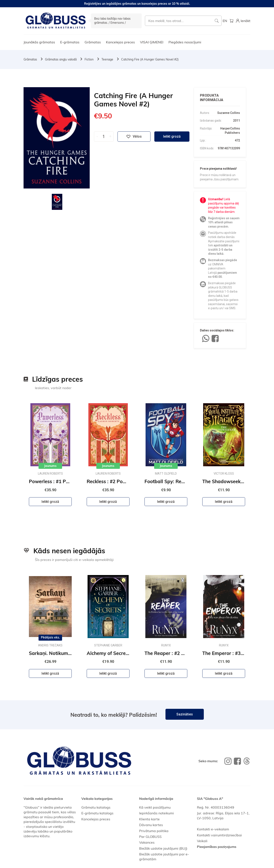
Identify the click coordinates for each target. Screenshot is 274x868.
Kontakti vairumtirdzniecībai (219, 835)
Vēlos (134, 137)
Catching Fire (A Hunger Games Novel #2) (150, 59)
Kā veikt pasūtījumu (155, 807)
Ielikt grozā (172, 136)
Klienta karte (149, 819)
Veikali (202, 841)
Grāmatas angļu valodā (61, 59)
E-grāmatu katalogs (97, 813)
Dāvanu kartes (151, 825)
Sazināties (185, 714)
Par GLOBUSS (150, 837)
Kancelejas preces (120, 42)
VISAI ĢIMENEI (152, 42)
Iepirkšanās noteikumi (156, 813)
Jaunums (50, 466)
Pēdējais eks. (50, 637)
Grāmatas (93, 42)
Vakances (147, 842)
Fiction (89, 59)
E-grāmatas (70, 42)
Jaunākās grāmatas (39, 42)
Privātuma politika (154, 831)
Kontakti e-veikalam (213, 829)
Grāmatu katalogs (96, 807)
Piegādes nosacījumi (185, 42)
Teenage (107, 59)
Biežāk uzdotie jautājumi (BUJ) (163, 848)
